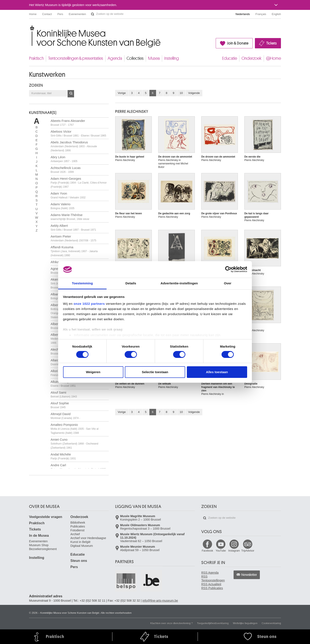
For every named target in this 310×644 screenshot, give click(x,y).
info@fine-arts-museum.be (160, 601)
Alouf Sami (64, 394)
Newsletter (249, 575)
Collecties (135, 58)
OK (71, 94)
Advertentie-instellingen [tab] (179, 283)
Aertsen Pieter (73, 238)
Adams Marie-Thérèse (70, 217)
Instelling (172, 58)
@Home (274, 58)
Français (261, 14)
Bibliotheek (78, 523)
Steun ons (79, 561)
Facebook (207, 551)
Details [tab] (131, 283)
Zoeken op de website (93, 14)
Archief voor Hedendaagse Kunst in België (88, 540)
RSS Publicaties (212, 588)
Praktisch (36, 58)
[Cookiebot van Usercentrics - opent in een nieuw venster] (228, 269)
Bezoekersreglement (43, 549)
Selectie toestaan (155, 372)
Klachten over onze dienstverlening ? (171, 623)
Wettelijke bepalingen (245, 623)
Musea (154, 58)
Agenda (115, 58)
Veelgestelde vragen (46, 517)
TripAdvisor (248, 551)
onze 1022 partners (89, 304)
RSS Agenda (210, 573)
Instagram (234, 551)
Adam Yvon (68, 195)
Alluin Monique (63, 384)
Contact (47, 14)
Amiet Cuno (74, 443)
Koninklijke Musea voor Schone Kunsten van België (30, 28)
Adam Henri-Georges (79, 182)
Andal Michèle (63, 456)
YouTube (221, 551)
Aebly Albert (73, 228)
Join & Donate (238, 43)
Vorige (122, 93)
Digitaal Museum (82, 546)
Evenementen (77, 14)
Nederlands (243, 14)
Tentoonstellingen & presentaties (76, 58)
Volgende (194, 93)
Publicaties (78, 526)
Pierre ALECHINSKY (132, 112)
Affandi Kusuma (74, 251)
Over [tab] (228, 283)
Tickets (271, 43)
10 (181, 93)
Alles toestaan (217, 372)
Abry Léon (64, 159)
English (276, 14)
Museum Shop (39, 545)
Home (33, 14)
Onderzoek (252, 58)
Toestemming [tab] (82, 283)
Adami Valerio (63, 206)
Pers (60, 14)
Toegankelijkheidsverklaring (213, 623)
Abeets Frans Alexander (68, 123)
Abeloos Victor (78, 133)
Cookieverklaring (271, 623)
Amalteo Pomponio (75, 429)
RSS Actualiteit (211, 584)
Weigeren (93, 372)
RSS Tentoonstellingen (213, 578)
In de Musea (39, 536)
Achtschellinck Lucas (66, 170)
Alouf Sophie (60, 405)
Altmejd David (65, 416)
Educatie (230, 58)
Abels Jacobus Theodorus (74, 146)
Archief (75, 534)
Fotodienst (77, 530)
